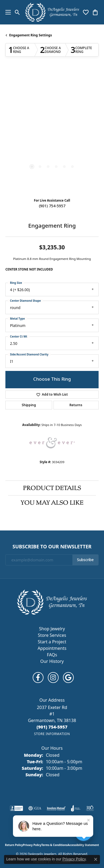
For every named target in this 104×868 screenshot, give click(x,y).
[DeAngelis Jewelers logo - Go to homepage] (52, 12)
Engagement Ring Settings (31, 35)
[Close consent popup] (96, 859)
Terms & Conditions (54, 845)
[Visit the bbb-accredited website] (16, 808)
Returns (76, 405)
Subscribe (85, 560)
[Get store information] (52, 734)
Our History (52, 661)
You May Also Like (52, 503)
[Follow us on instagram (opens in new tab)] (53, 678)
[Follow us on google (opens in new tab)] (68, 678)
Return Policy (14, 845)
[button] (17, 12)
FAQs (52, 655)
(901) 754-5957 (52, 206)
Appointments (52, 648)
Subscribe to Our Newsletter (52, 547)
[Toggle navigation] (7, 12)
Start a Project (52, 642)
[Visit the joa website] (76, 808)
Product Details (52, 488)
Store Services (52, 635)
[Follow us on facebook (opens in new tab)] (38, 678)
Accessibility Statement (83, 845)
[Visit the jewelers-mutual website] (56, 808)
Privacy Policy (32, 845)
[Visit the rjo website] (90, 808)
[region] (52, 132)
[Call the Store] (52, 727)
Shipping (29, 405)
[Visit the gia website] (35, 808)
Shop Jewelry (52, 629)
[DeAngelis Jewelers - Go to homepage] (52, 602)
